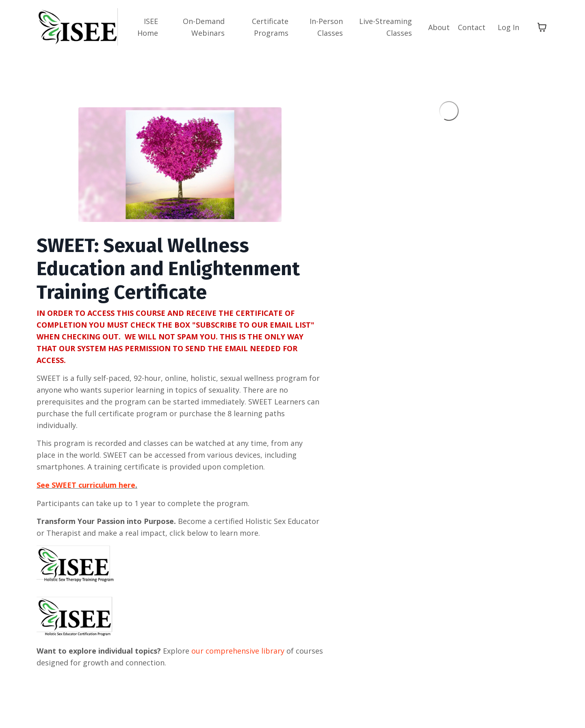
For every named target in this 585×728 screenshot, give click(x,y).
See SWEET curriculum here (86, 485)
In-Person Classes (326, 27)
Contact (472, 27)
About (439, 27)
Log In (508, 27)
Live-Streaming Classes (386, 27)
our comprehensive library (238, 651)
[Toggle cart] (542, 27)
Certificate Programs (270, 27)
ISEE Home (148, 27)
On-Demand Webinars (204, 27)
